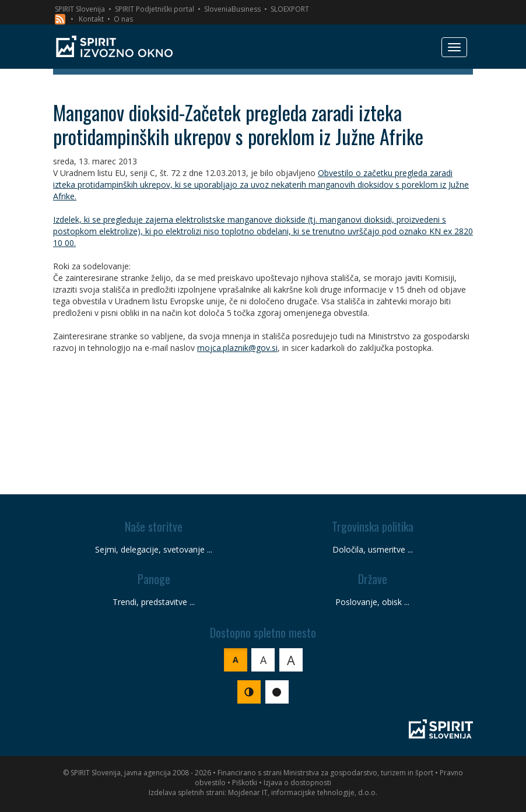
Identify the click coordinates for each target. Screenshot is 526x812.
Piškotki (245, 783)
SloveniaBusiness (232, 9)
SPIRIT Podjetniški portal (155, 9)
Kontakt (91, 19)
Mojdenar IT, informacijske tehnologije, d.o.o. (303, 792)
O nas (123, 19)
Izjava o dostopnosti (297, 783)
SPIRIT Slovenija (80, 9)
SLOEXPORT (290, 9)
